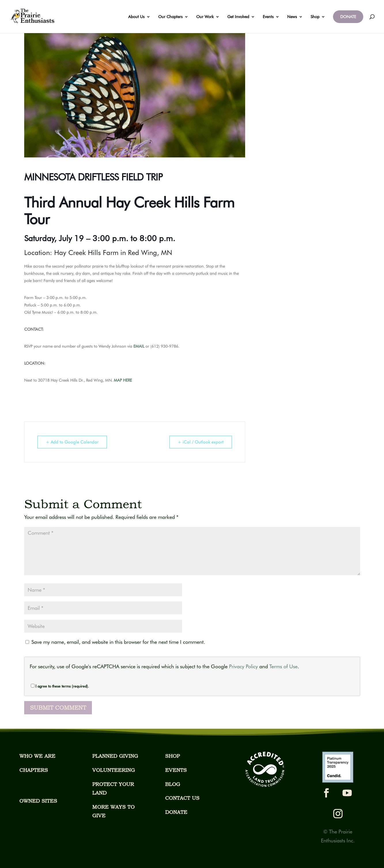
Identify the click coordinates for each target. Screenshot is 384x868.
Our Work (205, 17)
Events (268, 17)
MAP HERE (123, 380)
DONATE (348, 17)
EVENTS (176, 770)
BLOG (173, 784)
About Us (136, 17)
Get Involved (238, 17)
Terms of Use (283, 666)
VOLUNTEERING (114, 770)
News (292, 17)
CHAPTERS (34, 770)
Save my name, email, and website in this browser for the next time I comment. (118, 642)
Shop (315, 17)
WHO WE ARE (37, 756)
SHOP (172, 756)
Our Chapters (170, 17)
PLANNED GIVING (115, 756)
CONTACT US (182, 798)
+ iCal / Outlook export (201, 442)
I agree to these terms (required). (60, 686)
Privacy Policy (243, 666)
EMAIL (139, 346)
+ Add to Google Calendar (72, 442)
